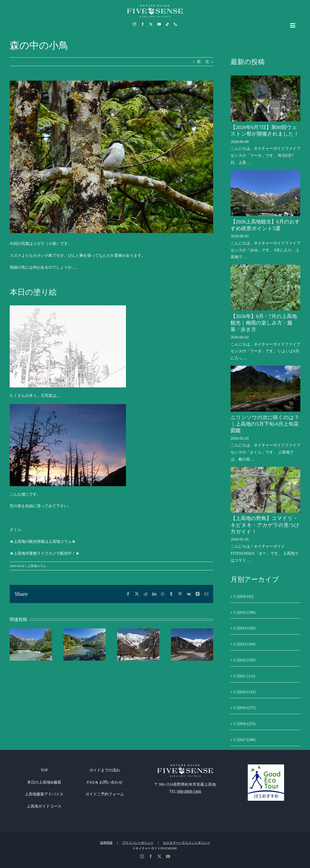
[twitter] (151, 24)
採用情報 (106, 843)
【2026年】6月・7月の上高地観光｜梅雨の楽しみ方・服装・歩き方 (264, 323)
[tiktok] (167, 24)
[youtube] (159, 24)
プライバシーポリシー (138, 843)
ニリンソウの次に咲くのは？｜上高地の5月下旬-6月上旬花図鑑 (265, 424)
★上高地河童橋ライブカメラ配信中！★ (45, 553)
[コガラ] (111, 157)
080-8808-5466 (189, 791)
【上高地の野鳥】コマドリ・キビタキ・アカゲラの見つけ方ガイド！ (265, 525)
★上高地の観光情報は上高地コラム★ (43, 541)
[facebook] (143, 24)
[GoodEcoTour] (266, 766)
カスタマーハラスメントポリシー (187, 843)
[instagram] (134, 24)
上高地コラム (37, 566)
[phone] (176, 24)
